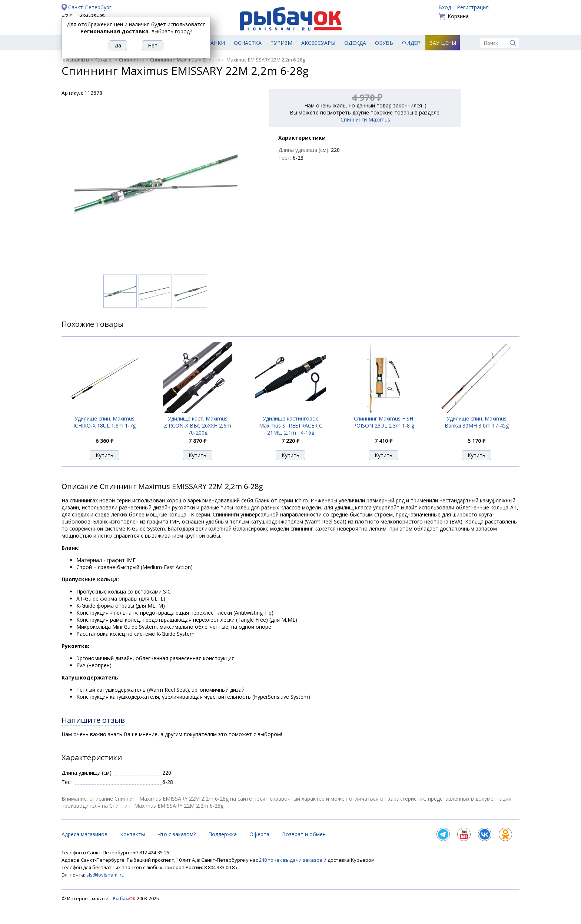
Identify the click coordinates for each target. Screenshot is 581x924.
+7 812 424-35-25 (83, 16)
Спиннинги (132, 60)
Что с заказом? (177, 834)
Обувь (384, 43)
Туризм (281, 43)
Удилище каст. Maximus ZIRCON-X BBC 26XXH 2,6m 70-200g (197, 426)
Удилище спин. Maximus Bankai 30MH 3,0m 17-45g (477, 422)
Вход (445, 7)
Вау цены (443, 43)
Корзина (458, 16)
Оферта (259, 834)
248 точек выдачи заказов (291, 860)
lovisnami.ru (75, 60)
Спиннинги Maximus (174, 60)
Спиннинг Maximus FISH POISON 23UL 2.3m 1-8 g (384, 422)
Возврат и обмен (304, 834)
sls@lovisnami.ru (105, 875)
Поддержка (223, 834)
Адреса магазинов (84, 834)
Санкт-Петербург (90, 7)
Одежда (355, 43)
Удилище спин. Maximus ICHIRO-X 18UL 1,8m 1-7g (104, 422)
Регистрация (473, 7)
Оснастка (248, 43)
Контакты (132, 834)
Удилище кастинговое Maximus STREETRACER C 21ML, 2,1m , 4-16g (291, 426)
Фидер (411, 43)
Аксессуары (318, 43)
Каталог (104, 60)
